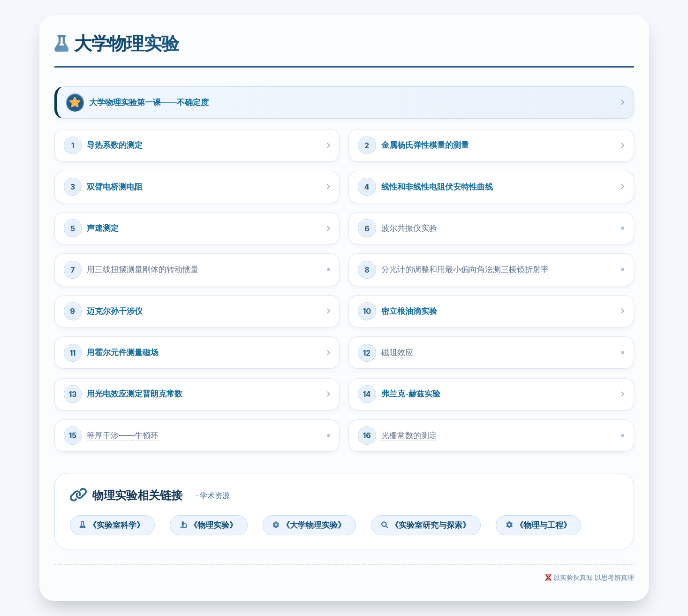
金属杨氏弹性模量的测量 (425, 145)
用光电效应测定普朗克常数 (135, 394)
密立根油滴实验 (409, 311)
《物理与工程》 (539, 525)
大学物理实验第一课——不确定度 (149, 102)
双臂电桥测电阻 (115, 187)
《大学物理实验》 (309, 525)
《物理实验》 (209, 525)
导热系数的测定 (115, 145)
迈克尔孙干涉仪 (115, 311)
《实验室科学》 (112, 525)
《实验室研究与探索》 (426, 525)
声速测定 (103, 228)
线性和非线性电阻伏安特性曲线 (437, 187)
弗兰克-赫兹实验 (411, 394)
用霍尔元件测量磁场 (123, 352)
